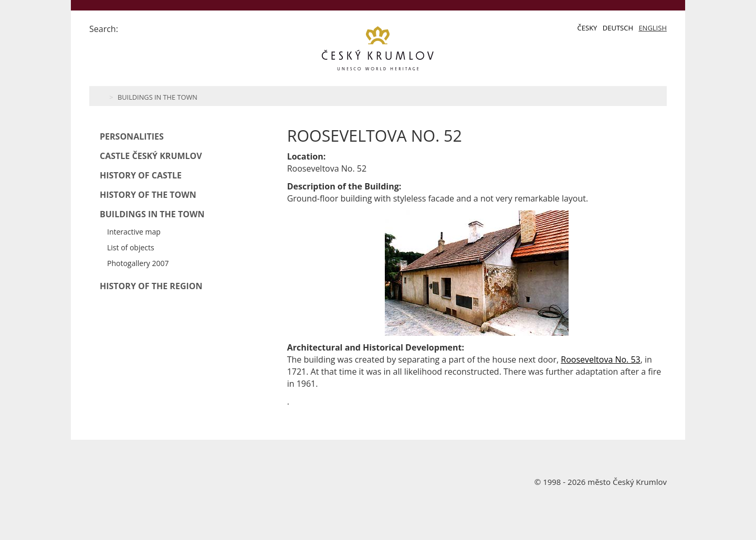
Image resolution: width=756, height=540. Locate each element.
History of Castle (141, 175)
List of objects (131, 247)
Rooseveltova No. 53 (600, 359)
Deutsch (618, 28)
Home (101, 96)
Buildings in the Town (157, 97)
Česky (587, 28)
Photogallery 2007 (138, 263)
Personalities (132, 136)
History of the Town (148, 195)
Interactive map (134, 232)
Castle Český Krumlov (151, 156)
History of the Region (151, 286)
